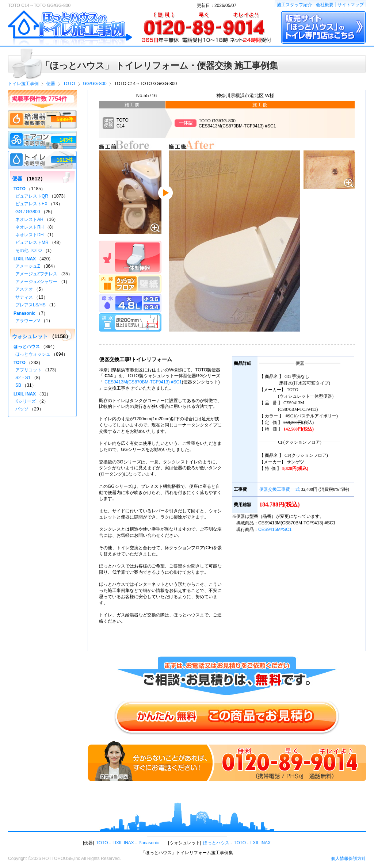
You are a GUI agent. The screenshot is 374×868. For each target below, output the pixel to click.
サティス (24, 297)
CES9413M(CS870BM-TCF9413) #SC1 (143, 382)
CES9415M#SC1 (275, 529)
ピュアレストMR (32, 242)
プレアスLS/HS (30, 305)
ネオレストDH (29, 235)
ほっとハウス (27, 347)
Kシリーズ (26, 401)
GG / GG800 (28, 212)
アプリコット (28, 370)
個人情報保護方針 (348, 859)
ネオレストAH (29, 219)
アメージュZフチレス (36, 274)
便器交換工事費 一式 (280, 489)
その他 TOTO (28, 251)
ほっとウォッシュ (33, 354)
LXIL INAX (261, 843)
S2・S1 (23, 378)
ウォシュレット (30, 336)
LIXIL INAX (25, 259)
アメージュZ (28, 266)
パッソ (22, 409)
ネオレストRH (29, 227)
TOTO (20, 189)
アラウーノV (28, 321)
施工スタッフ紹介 (294, 5)
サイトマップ (351, 5)
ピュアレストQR (32, 196)
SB (18, 385)
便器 (17, 179)
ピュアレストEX (31, 204)
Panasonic (24, 313)
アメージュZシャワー (36, 282)
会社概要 (325, 5)
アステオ (24, 289)
